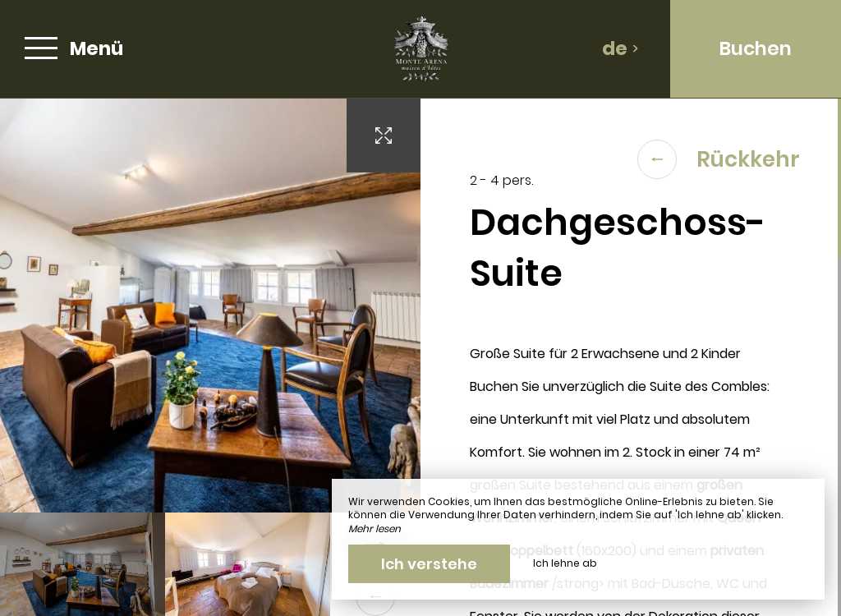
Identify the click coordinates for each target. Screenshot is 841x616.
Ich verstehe (429, 564)
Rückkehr (719, 159)
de (620, 48)
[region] (631, 357)
